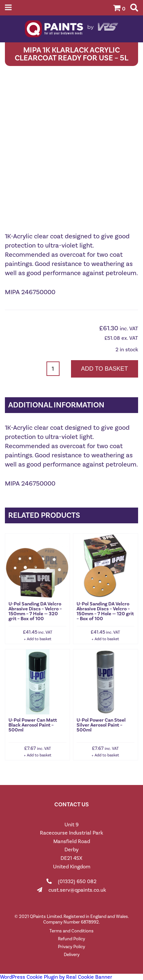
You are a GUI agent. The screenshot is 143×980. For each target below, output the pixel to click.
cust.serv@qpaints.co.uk (77, 890)
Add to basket (105, 369)
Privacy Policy (71, 947)
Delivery (72, 955)
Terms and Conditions (71, 931)
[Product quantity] (53, 369)
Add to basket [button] (39, 639)
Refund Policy (71, 939)
